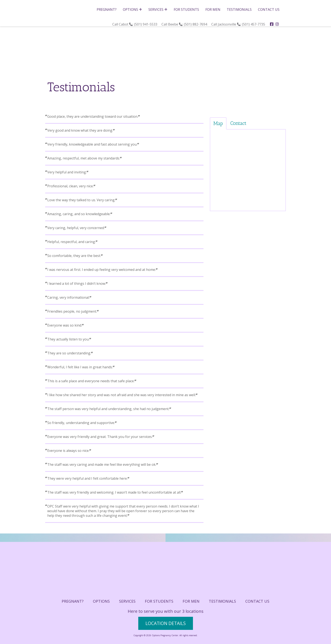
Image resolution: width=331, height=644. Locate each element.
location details (166, 623)
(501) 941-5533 (146, 24)
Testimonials (239, 9)
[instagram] (277, 24)
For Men (213, 9)
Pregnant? (107, 9)
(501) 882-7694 (196, 24)
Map (218, 123)
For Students (186, 9)
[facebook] (272, 24)
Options (132, 9)
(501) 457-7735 (254, 24)
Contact (238, 123)
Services (158, 9)
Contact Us (269, 9)
